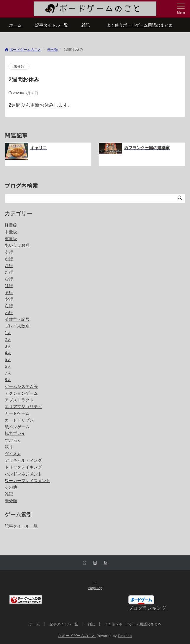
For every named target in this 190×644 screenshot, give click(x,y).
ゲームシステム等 (21, 386)
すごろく (13, 440)
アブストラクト (19, 400)
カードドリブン (19, 420)
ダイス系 (13, 454)
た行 (9, 272)
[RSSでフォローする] (106, 563)
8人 (8, 380)
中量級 (11, 232)
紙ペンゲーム (17, 427)
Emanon (125, 636)
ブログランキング (147, 608)
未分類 (19, 66)
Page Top (95, 585)
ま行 (9, 292)
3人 (8, 346)
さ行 (9, 266)
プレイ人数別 (17, 326)
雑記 (9, 494)
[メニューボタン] (181, 9)
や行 (9, 299)
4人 (8, 353)
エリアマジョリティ (23, 406)
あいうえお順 (17, 245)
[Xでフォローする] (85, 563)
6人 (8, 366)
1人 (8, 333)
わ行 (9, 313)
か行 (9, 259)
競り (9, 447)
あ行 (9, 252)
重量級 (11, 239)
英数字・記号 (17, 319)
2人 (8, 339)
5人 (8, 360)
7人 (8, 373)
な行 (9, 279)
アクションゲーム (21, 393)
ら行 (9, 306)
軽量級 (11, 225)
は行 (9, 286)
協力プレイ (15, 433)
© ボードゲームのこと (77, 636)
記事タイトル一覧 (21, 526)
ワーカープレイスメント (27, 481)
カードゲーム (17, 413)
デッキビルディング (23, 460)
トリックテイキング (23, 467)
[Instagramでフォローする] (95, 563)
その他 (11, 487)
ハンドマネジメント (23, 474)
